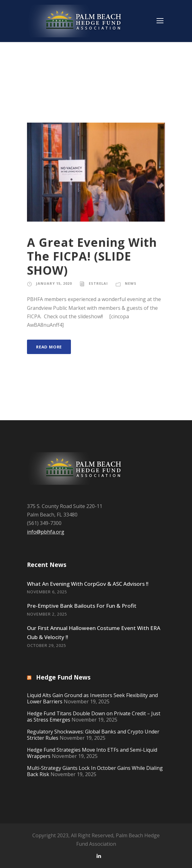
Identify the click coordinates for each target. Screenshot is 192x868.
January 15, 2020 (54, 283)
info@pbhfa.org (46, 532)
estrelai (98, 283)
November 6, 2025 (47, 592)
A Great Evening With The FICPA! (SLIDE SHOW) (92, 256)
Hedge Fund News (63, 677)
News (131, 283)
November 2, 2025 (47, 614)
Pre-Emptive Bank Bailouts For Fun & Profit (82, 606)
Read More (49, 347)
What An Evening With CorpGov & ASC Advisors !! (88, 584)
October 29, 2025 (47, 645)
